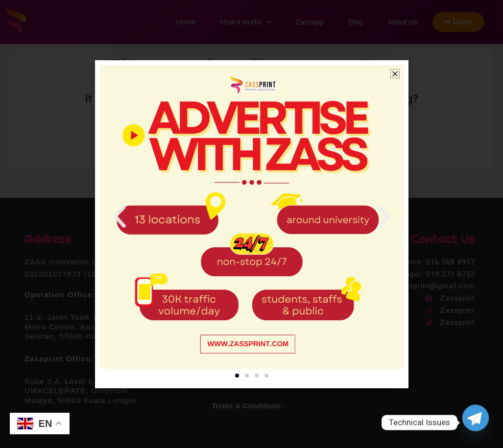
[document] (251, 224)
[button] (395, 74)
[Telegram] (476, 423)
